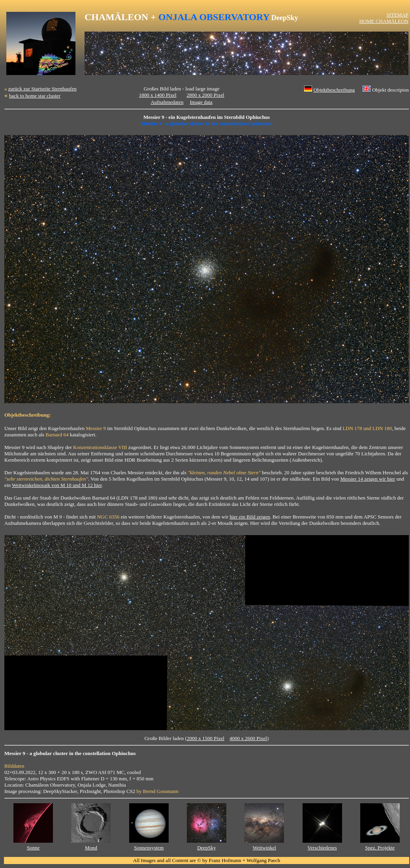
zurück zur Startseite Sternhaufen (42, 89)
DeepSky (207, 848)
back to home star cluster (35, 96)
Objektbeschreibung (334, 90)
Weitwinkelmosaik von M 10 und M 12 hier (57, 485)
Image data (201, 102)
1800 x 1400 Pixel (158, 95)
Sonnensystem (149, 848)
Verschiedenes (322, 848)
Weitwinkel (264, 848)
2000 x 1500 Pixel (206, 738)
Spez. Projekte (380, 848)
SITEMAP (397, 15)
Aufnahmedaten (167, 102)
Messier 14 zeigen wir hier (368, 479)
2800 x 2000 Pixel (206, 95)
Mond (91, 848)
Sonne (33, 848)
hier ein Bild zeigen (250, 517)
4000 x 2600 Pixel (248, 738)
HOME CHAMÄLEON (384, 21)
